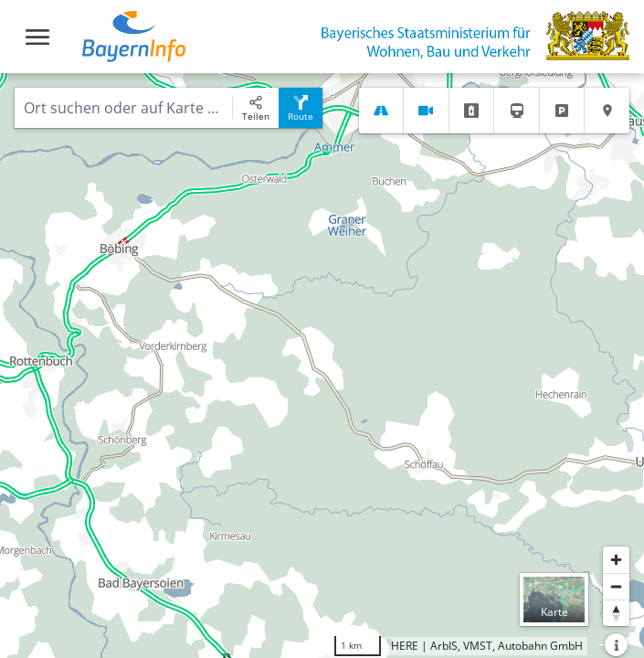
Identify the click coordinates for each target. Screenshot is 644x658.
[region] (322, 366)
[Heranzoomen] (616, 560)
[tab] (381, 111)
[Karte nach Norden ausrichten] (616, 613)
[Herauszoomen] (616, 586)
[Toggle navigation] (37, 37)
